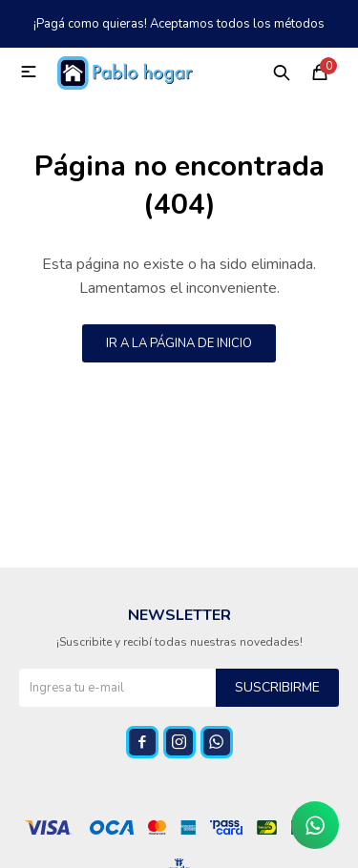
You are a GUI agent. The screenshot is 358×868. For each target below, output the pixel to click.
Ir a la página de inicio (179, 343)
